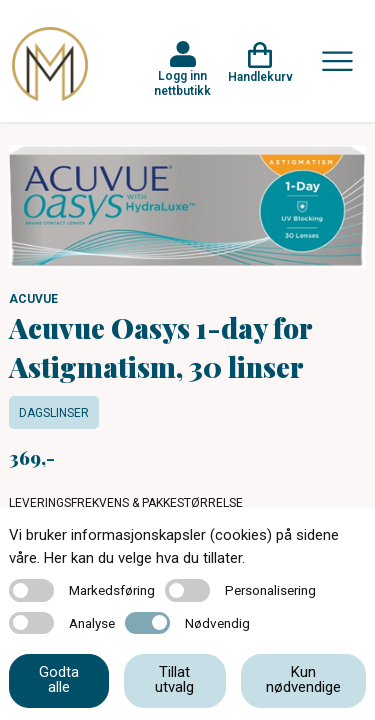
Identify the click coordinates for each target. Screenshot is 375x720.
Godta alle (59, 679)
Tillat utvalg (174, 679)
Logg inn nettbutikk (182, 83)
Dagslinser (54, 413)
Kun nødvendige (303, 679)
